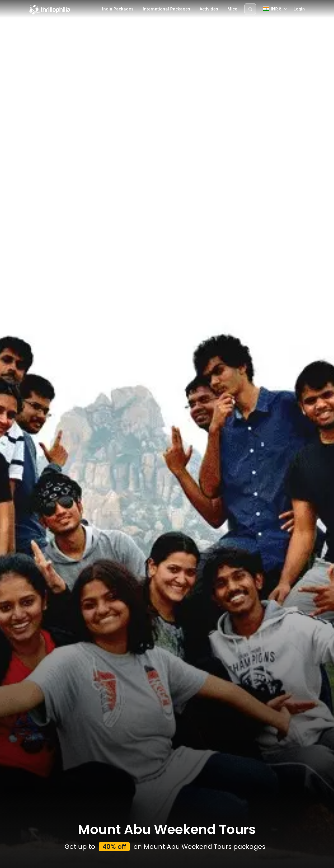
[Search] (250, 9)
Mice (232, 9)
